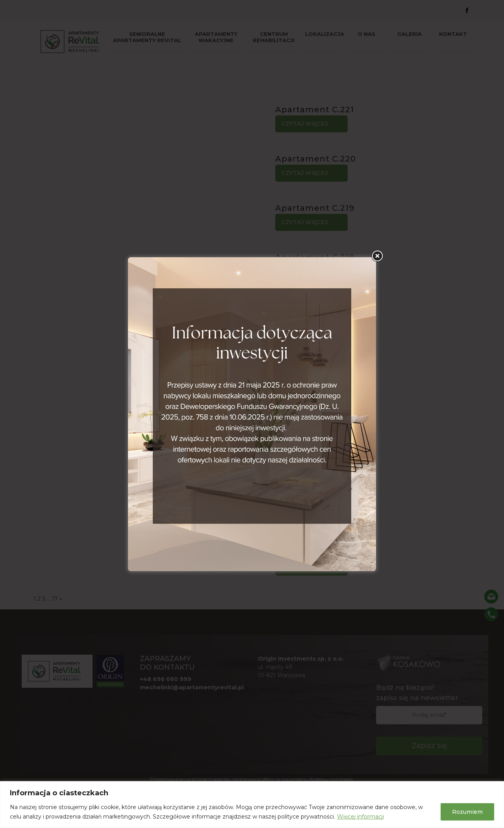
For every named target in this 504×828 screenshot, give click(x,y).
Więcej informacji (360, 817)
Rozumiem (467, 812)
